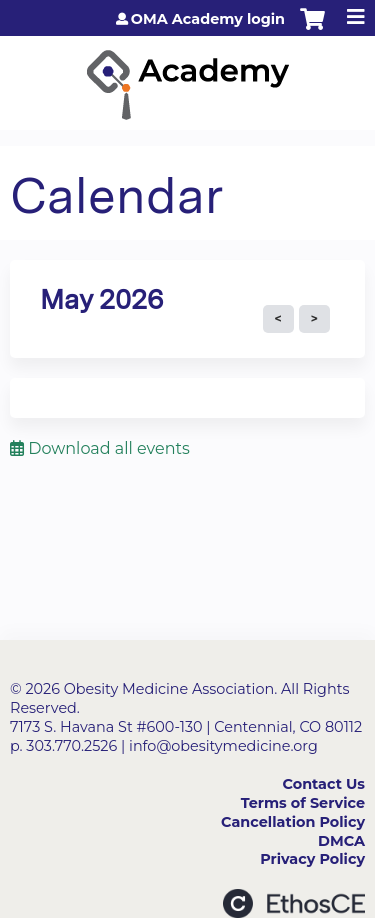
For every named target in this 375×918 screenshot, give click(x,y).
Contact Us (324, 784)
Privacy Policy (312, 859)
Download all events (100, 448)
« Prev (278, 319)
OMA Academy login (208, 19)
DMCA (341, 841)
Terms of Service (303, 803)
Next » (314, 319)
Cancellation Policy (293, 822)
